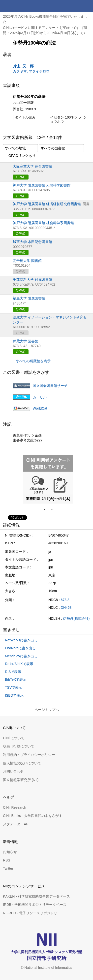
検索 (75, 6)
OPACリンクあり (19, 156)
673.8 (65, 600)
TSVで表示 (14, 687)
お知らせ (10, 852)
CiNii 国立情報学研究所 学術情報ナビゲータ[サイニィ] (22, 6)
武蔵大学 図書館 (26, 341)
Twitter (8, 868)
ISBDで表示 (14, 695)
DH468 (66, 608)
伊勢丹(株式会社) (76, 618)
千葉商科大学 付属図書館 (32, 280)
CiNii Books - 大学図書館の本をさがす (33, 816)
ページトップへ (47, 710)
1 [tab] (46, 509)
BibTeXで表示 (16, 679)
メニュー (87, 6)
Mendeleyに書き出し (21, 656)
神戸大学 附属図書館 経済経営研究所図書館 (47, 204)
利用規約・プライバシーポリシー (29, 755)
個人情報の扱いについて (22, 763)
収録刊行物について (19, 746)
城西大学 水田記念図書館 (32, 242)
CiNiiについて (14, 738)
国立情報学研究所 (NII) (21, 780)
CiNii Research (15, 807)
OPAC (21, 177)
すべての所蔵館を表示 (33, 361)
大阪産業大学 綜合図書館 (32, 166)
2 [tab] (54, 509)
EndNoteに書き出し (20, 648)
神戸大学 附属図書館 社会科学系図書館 (43, 223)
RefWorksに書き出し (21, 640)
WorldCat (40, 408)
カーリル (40, 397)
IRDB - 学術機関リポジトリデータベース (35, 905)
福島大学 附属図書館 (29, 298)
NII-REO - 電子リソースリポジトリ (30, 913)
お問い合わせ (13, 771)
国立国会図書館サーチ (50, 386)
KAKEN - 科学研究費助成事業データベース (36, 896)
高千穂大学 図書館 (27, 261)
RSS (7, 860)
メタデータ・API (16, 824)
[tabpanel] (48, 479)
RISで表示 (13, 672)
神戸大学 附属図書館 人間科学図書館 (42, 185)
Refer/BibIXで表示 (19, 664)
